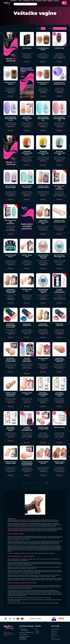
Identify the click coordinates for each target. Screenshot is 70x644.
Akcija (20, 1)
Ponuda (27, 525)
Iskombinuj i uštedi (41, 1)
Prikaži (39, 28)
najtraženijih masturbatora (21, 520)
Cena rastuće (60, 28)
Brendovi (50, 1)
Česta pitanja (54, 631)
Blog (36, 629)
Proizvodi (14, 1)
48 (43, 28)
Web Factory (6, 635)
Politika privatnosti (56, 639)
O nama (37, 631)
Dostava (53, 637)
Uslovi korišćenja (55, 629)
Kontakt (37, 633)
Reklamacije (54, 635)
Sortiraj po (50, 28)
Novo (33, 1)
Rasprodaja (27, 1)
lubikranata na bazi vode (49, 553)
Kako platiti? (54, 633)
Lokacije (56, 1)
